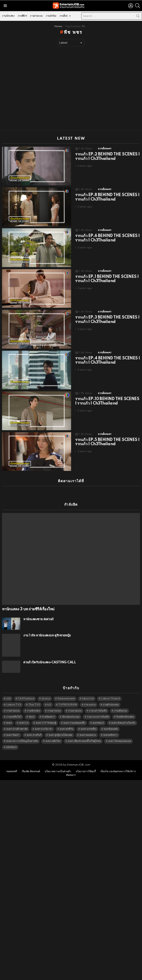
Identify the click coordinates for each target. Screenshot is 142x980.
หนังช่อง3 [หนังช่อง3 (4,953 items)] (11, 747)
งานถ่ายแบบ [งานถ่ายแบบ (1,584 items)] (13, 711)
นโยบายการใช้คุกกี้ (86, 771)
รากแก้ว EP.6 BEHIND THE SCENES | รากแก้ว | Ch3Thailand (107, 238)
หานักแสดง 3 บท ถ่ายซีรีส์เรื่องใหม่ (28, 609)
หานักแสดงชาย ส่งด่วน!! (38, 619)
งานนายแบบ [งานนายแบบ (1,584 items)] (75, 711)
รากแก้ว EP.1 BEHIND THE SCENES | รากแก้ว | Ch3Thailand (107, 279)
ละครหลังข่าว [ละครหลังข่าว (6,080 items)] (110, 735)
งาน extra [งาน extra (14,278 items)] (90, 705)
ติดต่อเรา (71, 775)
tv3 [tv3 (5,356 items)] (49, 705)
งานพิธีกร (22, 16)
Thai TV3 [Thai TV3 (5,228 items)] (34, 705)
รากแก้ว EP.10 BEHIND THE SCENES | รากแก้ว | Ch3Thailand (107, 401)
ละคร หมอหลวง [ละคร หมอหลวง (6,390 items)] (88, 735)
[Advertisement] (38, 88)
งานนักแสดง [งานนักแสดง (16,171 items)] (34, 711)
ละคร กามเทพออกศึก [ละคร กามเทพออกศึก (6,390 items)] (74, 723)
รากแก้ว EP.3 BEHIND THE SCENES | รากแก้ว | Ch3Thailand (107, 320)
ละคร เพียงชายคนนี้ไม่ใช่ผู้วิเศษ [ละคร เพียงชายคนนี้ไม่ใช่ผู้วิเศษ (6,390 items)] (84, 741)
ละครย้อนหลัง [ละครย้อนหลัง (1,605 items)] (111, 729)
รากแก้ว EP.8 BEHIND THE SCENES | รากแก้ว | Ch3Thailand (107, 197)
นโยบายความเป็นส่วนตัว (58, 771)
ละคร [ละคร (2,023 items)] (9, 723)
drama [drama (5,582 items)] (46, 699)
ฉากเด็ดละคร (104, 149)
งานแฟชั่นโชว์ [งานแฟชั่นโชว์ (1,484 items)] (14, 717)
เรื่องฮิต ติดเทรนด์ (31, 771)
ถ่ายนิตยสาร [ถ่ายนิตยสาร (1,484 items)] (48, 717)
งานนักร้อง (51, 16)
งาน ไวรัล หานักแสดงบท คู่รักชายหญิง (47, 635)
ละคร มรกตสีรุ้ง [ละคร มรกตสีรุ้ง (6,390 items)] (89, 729)
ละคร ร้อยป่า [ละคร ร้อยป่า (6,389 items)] (13, 735)
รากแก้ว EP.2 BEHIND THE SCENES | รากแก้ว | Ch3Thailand (107, 157)
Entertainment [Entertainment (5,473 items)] (66, 699)
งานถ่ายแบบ (36, 16)
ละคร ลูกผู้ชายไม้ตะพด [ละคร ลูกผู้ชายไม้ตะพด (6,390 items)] (60, 735)
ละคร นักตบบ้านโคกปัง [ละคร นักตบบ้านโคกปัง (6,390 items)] (123, 723)
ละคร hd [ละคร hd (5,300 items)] (24, 723)
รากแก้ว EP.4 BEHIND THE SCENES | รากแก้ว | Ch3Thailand (108, 361)
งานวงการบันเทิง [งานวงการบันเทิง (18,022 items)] (98, 711)
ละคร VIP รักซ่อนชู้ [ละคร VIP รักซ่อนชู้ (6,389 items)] (46, 723)
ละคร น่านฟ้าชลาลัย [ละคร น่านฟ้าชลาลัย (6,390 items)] (17, 729)
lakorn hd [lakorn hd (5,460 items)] (88, 699)
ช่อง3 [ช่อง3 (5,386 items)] (32, 717)
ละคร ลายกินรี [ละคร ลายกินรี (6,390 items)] (34, 735)
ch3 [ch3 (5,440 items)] (9, 699)
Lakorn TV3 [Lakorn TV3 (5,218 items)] (14, 705)
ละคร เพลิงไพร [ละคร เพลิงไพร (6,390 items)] (53, 741)
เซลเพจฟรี (12, 771)
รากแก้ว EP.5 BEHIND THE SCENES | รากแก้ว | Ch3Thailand (107, 442)
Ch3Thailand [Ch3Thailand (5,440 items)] (26, 699)
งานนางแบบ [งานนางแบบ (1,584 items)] (54, 711)
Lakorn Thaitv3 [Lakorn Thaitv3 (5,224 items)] (111, 699)
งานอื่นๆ (63, 17)
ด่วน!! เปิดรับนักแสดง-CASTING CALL (50, 662)
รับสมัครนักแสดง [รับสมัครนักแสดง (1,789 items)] (125, 717)
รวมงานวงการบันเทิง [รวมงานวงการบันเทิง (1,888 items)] (98, 717)
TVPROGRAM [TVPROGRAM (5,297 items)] (68, 705)
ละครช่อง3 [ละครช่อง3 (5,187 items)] (98, 723)
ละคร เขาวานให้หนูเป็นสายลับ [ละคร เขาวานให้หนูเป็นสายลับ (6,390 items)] (22, 741)
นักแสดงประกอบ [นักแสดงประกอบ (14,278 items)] (71, 717)
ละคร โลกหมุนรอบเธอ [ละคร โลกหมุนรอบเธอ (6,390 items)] (120, 741)
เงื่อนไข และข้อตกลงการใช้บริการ (118, 771)
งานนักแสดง (8, 16)
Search (138, 17)
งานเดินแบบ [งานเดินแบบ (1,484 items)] (121, 711)
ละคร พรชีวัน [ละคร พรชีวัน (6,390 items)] (67, 729)
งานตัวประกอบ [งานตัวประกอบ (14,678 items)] (111, 705)
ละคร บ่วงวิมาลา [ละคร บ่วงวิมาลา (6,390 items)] (44, 729)
